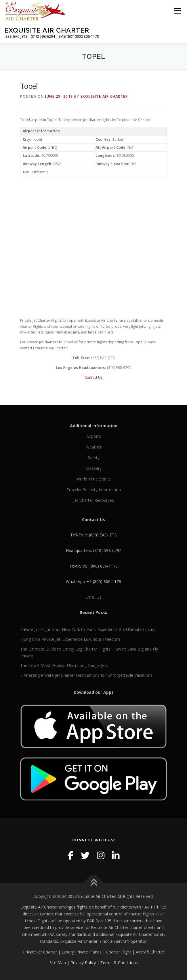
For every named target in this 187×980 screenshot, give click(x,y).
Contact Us (93, 377)
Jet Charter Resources (94, 500)
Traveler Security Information (94, 490)
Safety (94, 458)
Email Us (93, 597)
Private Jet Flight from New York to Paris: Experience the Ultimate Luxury (88, 629)
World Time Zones (93, 479)
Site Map (58, 963)
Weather (94, 447)
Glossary (93, 468)
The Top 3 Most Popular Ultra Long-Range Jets (64, 665)
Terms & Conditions (119, 963)
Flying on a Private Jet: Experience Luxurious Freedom (70, 639)
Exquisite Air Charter (47, 30)
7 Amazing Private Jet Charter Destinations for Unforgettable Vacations (86, 675)
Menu (177, 11)
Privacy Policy (83, 963)
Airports (94, 436)
